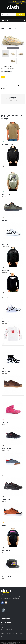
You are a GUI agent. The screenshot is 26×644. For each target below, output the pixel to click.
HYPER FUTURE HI (7, 372)
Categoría (4, 20)
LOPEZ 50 (5, 525)
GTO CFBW (5, 397)
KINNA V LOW (5, 322)
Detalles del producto (13, 99)
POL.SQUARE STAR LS (8, 347)
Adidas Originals (8, 66)
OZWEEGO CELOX (7, 448)
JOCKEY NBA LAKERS (8, 576)
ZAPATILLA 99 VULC (7, 423)
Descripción (13, 97)
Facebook (2, 603)
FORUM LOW (5, 245)
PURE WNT (5, 220)
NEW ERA (4, 578)
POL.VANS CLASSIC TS (8, 296)
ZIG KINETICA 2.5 (6, 500)
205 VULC (5, 474)
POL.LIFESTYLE (6, 169)
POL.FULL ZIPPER (7, 270)
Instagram (6, 603)
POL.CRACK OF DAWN (8, 145)
